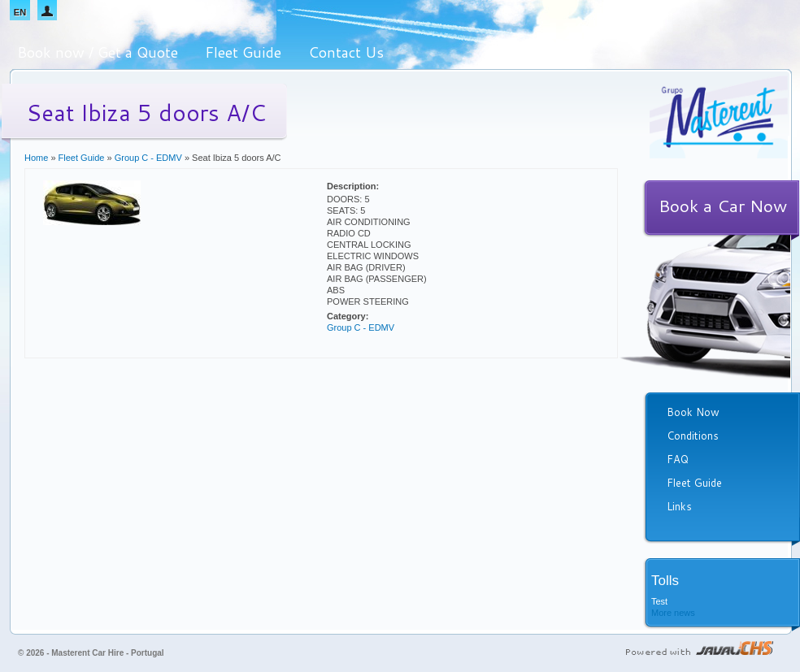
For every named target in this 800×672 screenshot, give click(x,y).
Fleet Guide (243, 52)
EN (20, 12)
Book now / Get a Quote (98, 52)
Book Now (693, 412)
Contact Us (346, 52)
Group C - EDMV (148, 158)
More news (673, 613)
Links (679, 506)
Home (36, 158)
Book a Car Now (723, 206)
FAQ (678, 459)
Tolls (665, 581)
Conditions (693, 436)
